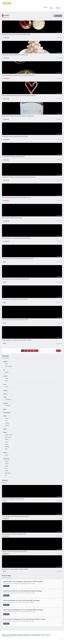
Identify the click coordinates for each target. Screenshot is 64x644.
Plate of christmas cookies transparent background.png (16, 197)
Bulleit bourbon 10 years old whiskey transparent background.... (19, 116)
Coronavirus (8, 399)
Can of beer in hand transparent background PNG (15, 299)
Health (5, 397)
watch (6, 378)
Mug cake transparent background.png (12, 218)
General (5, 391)
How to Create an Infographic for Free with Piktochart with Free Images (24, 619)
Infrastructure (7, 413)
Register (58, 8)
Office (5, 429)
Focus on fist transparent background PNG (13, 499)
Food (5, 385)
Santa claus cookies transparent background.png (15, 136)
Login (51, 8)
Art (4, 370)
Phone (7, 461)
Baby (6, 449)
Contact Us (48, 635)
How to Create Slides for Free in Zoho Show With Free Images (22, 600)
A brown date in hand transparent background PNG (15, 320)
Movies (7, 372)
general (5, 394)
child (6, 442)
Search (45, 7)
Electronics (8, 473)
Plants (7, 418)
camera (7, 463)
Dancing (7, 447)
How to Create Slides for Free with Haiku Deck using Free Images (23, 591)
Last (36, 351)
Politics (5, 453)
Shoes (7, 381)
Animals (5, 361)
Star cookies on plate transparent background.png (15, 55)
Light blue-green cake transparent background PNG (15, 279)
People (5, 432)
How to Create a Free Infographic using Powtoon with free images (23, 582)
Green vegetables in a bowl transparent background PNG (17, 340)
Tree (6, 421)
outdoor (7, 423)
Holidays (5, 403)
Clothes (5, 376)
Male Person (8, 437)
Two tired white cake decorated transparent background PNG (18, 259)
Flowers (7, 425)
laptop (7, 471)
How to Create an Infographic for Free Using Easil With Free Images (23, 610)
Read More (6, 586)
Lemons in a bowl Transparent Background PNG (14, 552)
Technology (6, 459)
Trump (7, 455)
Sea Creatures (9, 366)
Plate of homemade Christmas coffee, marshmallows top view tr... (19, 75)
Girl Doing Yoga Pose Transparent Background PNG (15, 516)
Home (5, 409)
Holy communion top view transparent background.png (16, 34)
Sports (7, 439)
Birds (6, 364)
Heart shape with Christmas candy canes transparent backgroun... (19, 95)
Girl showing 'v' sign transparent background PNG (15, 569)
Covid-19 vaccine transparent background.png (14, 534)
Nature (5, 416)
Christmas (8, 406)
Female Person (9, 435)
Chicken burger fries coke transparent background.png (16, 238)
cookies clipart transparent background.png (13, 157)
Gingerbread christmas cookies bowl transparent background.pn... (19, 177)
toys (6, 468)
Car (6, 475)
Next (58, 351)
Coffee (7, 387)
